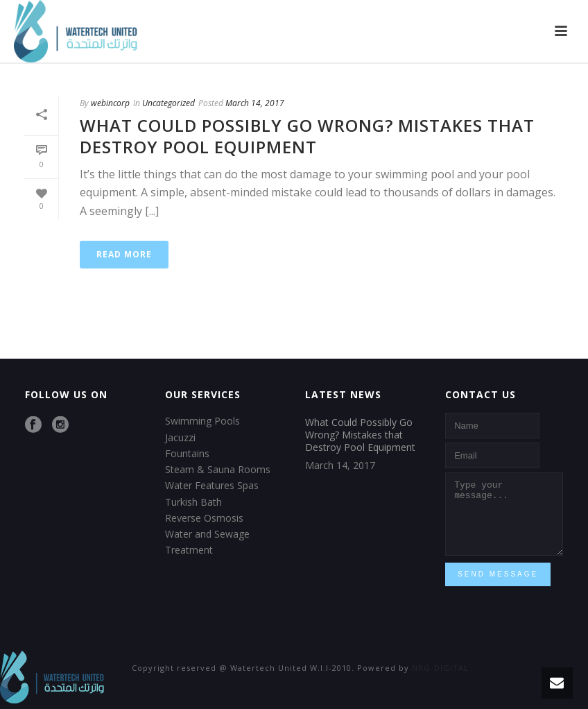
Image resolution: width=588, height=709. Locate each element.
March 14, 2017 (255, 103)
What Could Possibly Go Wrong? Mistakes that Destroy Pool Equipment (307, 136)
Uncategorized (168, 103)
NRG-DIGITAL (440, 668)
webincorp (110, 103)
